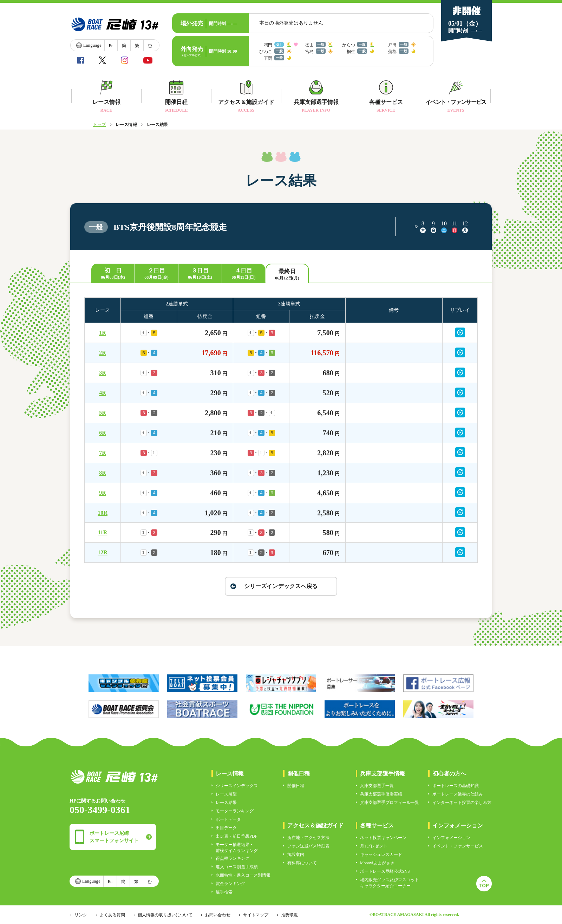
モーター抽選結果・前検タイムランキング (237, 848)
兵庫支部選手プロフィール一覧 (390, 803)
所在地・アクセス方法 (308, 838)
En (111, 46)
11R (103, 532)
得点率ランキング (233, 858)
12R (103, 552)
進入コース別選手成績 (237, 867)
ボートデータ (228, 819)
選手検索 (224, 892)
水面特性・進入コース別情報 (243, 875)
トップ (99, 125)
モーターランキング (235, 811)
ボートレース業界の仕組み (458, 794)
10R (103, 513)
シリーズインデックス (237, 786)
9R (103, 493)
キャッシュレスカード (381, 854)
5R (103, 413)
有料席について (302, 863)
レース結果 (226, 803)
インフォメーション (451, 838)
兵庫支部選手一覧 (377, 786)
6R (103, 433)
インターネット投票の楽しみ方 (462, 803)
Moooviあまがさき (377, 863)
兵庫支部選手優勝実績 (381, 794)
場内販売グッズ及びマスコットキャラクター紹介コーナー (390, 883)
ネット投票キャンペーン (383, 838)
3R (103, 373)
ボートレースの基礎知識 (456, 786)
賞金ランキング (230, 884)
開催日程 (296, 786)
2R (103, 353)
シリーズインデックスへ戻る (281, 586)
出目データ (226, 828)
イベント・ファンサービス (458, 846)
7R (103, 453)
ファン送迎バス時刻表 (308, 846)
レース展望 (226, 794)
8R (103, 473)
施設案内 (296, 854)
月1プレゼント (374, 846)
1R (103, 333)
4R (103, 393)
